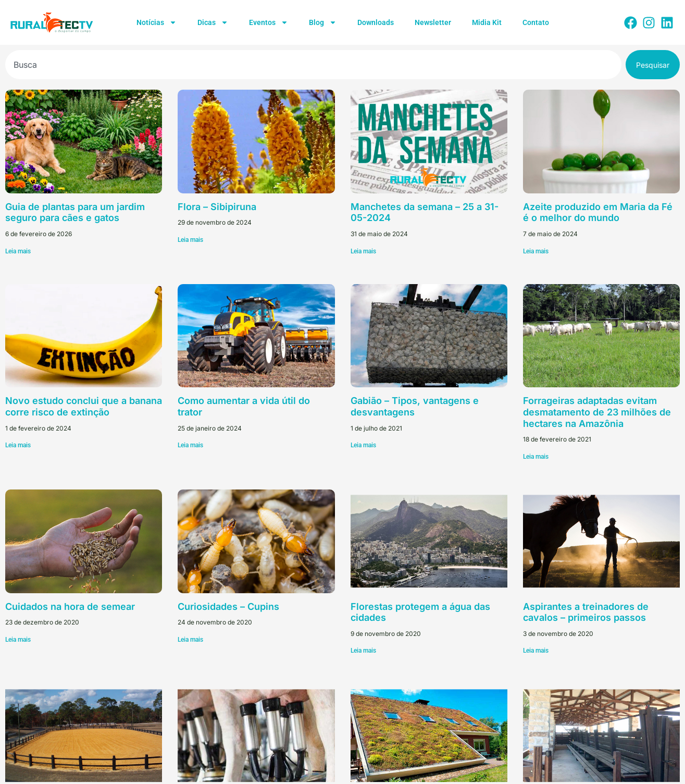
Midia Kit (487, 22)
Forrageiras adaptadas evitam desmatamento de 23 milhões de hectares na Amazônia (597, 412)
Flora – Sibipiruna (217, 207)
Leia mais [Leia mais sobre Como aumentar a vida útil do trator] (190, 445)
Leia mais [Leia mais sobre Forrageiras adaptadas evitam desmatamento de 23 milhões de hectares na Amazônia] (536, 457)
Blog (323, 22)
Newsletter (433, 22)
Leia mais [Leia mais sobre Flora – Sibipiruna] (190, 240)
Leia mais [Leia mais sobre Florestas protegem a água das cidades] (363, 651)
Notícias (157, 22)
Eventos (269, 22)
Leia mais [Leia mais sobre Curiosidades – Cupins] (190, 640)
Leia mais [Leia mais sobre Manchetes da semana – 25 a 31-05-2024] (363, 251)
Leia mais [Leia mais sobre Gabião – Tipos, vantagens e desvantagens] (363, 445)
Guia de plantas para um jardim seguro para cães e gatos (75, 212)
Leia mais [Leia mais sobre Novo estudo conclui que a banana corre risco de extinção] (18, 445)
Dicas (213, 22)
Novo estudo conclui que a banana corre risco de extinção (84, 406)
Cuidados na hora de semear (70, 607)
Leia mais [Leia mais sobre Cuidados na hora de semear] (18, 640)
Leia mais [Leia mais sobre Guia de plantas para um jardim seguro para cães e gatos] (18, 251)
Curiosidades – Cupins (228, 607)
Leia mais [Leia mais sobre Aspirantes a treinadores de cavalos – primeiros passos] (536, 651)
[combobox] (313, 65)
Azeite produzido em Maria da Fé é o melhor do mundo (598, 212)
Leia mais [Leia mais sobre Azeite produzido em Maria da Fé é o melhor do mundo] (536, 251)
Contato (536, 22)
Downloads (376, 22)
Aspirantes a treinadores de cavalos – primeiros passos (586, 612)
